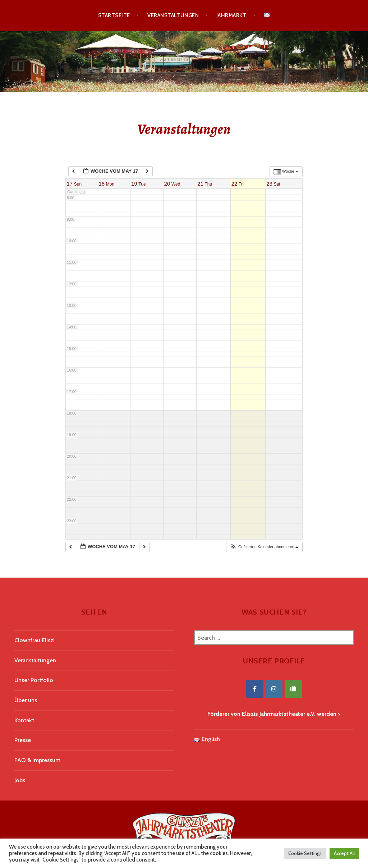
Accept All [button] (344, 853)
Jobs (20, 780)
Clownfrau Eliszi (34, 640)
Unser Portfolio (34, 680)
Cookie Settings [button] (305, 853)
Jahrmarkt (231, 15)
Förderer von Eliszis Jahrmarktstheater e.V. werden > (274, 714)
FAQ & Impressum (37, 760)
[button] (264, 547)
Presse (23, 740)
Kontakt (24, 720)
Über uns (26, 700)
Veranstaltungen (173, 15)
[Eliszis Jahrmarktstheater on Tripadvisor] (293, 689)
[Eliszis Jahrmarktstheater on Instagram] (274, 689)
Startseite (114, 15)
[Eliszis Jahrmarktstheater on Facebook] (255, 689)
